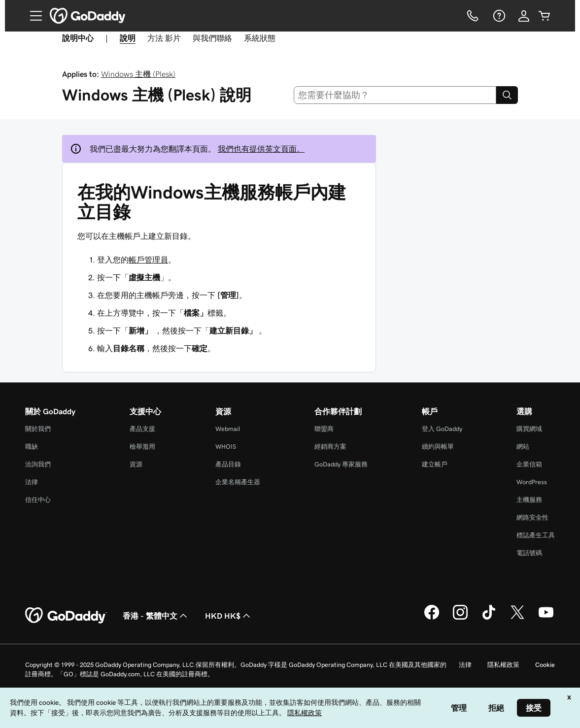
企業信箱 (529, 464)
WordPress (532, 482)
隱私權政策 (503, 665)
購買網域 (529, 429)
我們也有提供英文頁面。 (261, 149)
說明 (128, 38)
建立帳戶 (435, 464)
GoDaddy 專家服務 (341, 464)
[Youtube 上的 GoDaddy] (546, 618)
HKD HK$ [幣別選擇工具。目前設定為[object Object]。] (229, 616)
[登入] (524, 16)
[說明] (498, 16)
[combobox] (395, 95)
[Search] (507, 95)
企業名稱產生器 (238, 482)
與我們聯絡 (212, 38)
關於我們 (38, 429)
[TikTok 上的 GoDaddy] (489, 618)
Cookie (545, 665)
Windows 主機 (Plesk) (138, 74)
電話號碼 (529, 553)
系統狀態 (260, 38)
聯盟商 (324, 429)
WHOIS (226, 447)
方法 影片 (164, 38)
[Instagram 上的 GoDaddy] (460, 618)
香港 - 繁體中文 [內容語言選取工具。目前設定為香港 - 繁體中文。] (156, 616)
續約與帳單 (438, 447)
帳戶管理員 (148, 260)
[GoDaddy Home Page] (66, 616)
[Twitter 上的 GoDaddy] (517, 618)
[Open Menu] (32, 16)
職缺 (32, 447)
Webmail (228, 429)
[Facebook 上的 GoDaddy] (432, 618)
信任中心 (38, 500)
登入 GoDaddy (442, 429)
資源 (136, 464)
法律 (32, 482)
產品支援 (142, 429)
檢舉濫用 (142, 447)
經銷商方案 (330, 447)
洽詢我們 (38, 464)
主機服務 (529, 500)
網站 (523, 447)
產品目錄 (228, 464)
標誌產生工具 (536, 535)
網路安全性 (532, 517)
